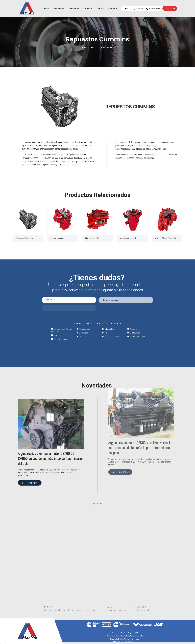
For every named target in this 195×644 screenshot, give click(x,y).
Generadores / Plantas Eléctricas (61, 330)
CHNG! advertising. (130, 641)
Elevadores (82, 333)
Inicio (47, 9)
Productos (74, 9)
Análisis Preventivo (136, 337)
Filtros (106, 333)
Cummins (107, 48)
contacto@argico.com (134, 9)
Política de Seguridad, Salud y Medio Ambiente (125, 636)
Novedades (59, 9)
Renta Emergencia (110, 337)
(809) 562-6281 (153, 9)
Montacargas (83, 329)
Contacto (112, 9)
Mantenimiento (134, 333)
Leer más (30, 467)
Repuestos (82, 337)
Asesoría (132, 329)
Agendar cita (170, 8)
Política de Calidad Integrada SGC (125, 633)
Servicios (88, 9)
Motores (56, 335)
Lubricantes (108, 329)
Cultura (100, 9)
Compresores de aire (61, 339)
